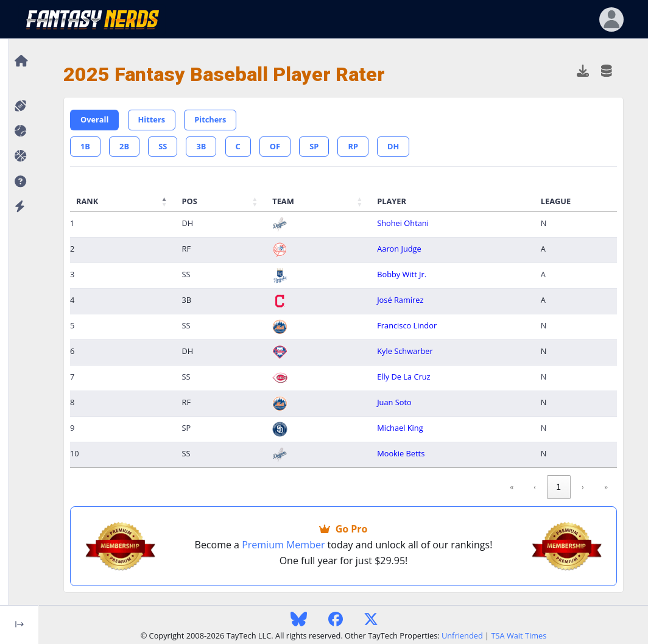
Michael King (400, 428)
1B (85, 146)
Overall (94, 119)
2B (124, 146)
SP (314, 146)
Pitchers (210, 119)
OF (275, 146)
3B (201, 146)
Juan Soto (394, 402)
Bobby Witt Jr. (402, 274)
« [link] (512, 487)
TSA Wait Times (519, 635)
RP (353, 146)
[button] (19, 182)
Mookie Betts (401, 453)
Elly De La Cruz (403, 377)
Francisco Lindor (407, 325)
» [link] (606, 487)
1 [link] (559, 487)
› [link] (583, 487)
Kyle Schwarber (405, 351)
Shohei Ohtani (403, 223)
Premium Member (283, 545)
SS (163, 146)
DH (393, 146)
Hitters (152, 119)
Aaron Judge (399, 249)
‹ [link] (535, 487)
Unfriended (462, 635)
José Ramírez (400, 300)
